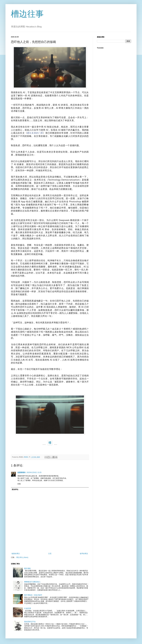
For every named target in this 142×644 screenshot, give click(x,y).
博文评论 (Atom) (22, 557)
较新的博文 (16, 554)
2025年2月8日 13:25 (34, 472)
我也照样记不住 (30, 622)
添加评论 (15, 489)
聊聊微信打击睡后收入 (32, 582)
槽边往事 (27, 14)
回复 (19, 484)
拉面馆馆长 (22, 472)
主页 (50, 554)
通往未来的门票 (35, 133)
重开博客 (27, 569)
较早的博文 (84, 554)
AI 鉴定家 (28, 608)
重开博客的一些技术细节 (33, 595)
